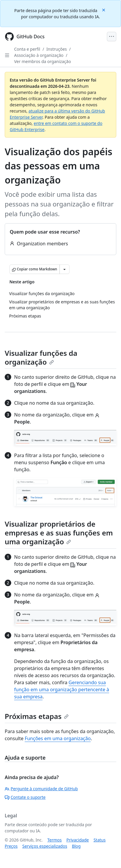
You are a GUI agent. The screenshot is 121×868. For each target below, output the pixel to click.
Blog (76, 846)
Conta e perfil (27, 49)
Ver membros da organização (43, 61)
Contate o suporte (25, 797)
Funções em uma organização (58, 738)
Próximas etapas (37, 716)
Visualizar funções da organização (41, 357)
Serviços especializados (45, 846)
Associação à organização (39, 55)
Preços (11, 846)
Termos (55, 840)
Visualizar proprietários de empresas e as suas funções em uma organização (59, 533)
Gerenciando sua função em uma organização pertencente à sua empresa (62, 690)
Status (100, 840)
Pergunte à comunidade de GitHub (41, 789)
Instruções (57, 49)
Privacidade (78, 840)
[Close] (104, 10)
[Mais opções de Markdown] (64, 269)
